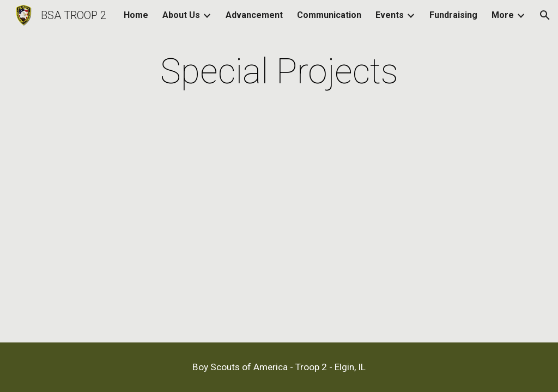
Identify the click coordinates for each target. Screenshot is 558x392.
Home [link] (136, 15)
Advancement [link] (254, 15)
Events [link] (390, 15)
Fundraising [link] (453, 15)
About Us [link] (181, 15)
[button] (545, 15)
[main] (279, 72)
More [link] (503, 15)
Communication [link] (329, 15)
